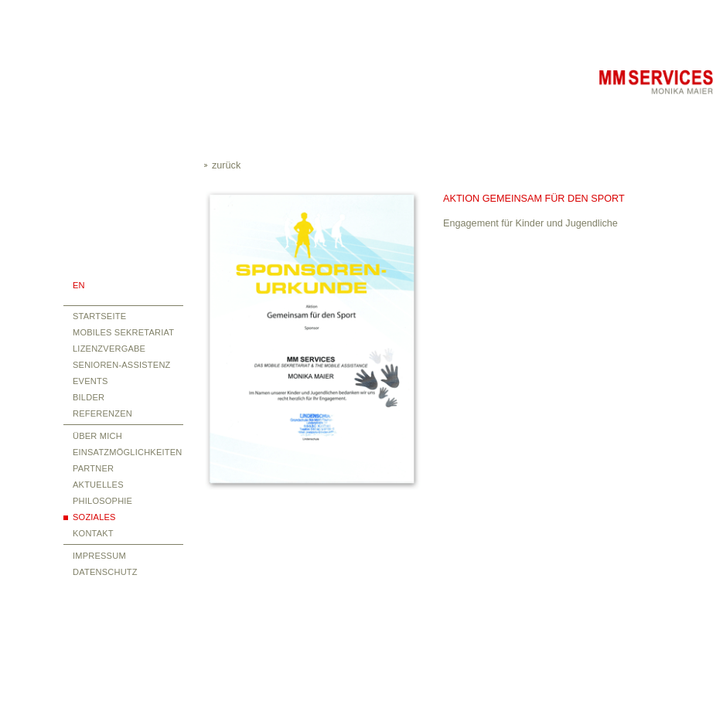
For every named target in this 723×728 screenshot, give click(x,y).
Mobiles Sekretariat (123, 332)
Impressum (99, 556)
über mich (97, 436)
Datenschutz (105, 572)
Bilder (89, 397)
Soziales (94, 517)
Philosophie (102, 501)
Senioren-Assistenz (122, 365)
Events (90, 381)
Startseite (99, 316)
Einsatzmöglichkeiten (127, 452)
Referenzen (102, 413)
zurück (226, 165)
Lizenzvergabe (109, 349)
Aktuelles (98, 485)
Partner (93, 468)
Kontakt (93, 533)
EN (79, 285)
